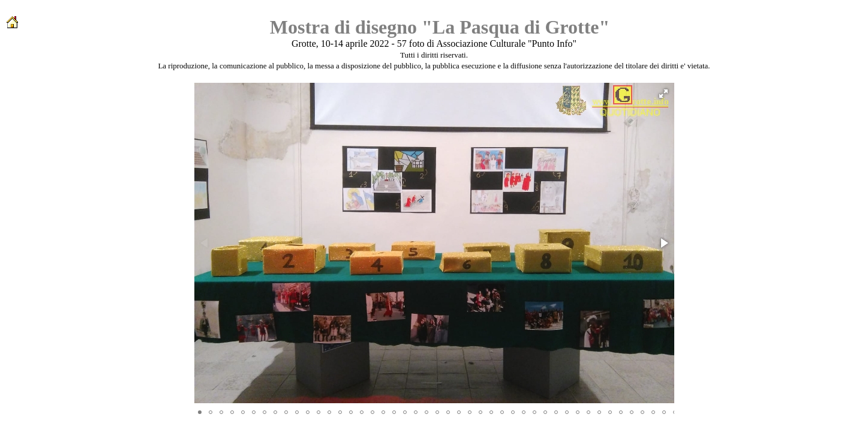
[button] (663, 94)
